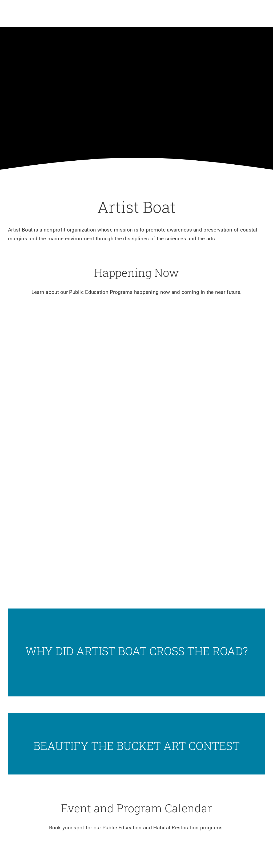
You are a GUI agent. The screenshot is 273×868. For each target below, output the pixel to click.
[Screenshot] (136, 652)
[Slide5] (136, 338)
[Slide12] (136, 744)
